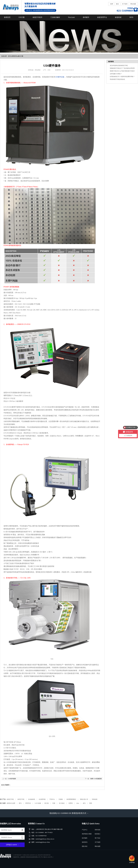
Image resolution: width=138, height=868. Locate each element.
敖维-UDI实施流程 (96, 779)
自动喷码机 (42, 799)
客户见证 (98, 838)
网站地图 (133, 4)
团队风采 (85, 846)
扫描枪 (61, 799)
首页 (9, 56)
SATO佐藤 (38, 803)
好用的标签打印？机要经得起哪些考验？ (122, 77)
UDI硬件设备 (60, 77)
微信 (117, 4)
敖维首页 (7, 17)
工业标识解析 (55, 17)
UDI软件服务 (12, 779)
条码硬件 (86, 17)
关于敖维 (125, 4)
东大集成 (62, 803)
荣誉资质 (98, 830)
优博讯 (71, 803)
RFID (131, 17)
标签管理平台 (102, 17)
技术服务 (85, 838)
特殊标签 (95, 799)
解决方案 (20, 56)
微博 (112, 4)
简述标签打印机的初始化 (117, 79)
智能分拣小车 (84, 799)
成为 (84, 803)
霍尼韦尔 (28, 803)
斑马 (20, 803)
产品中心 (85, 830)
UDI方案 (22, 17)
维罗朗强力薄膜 (87, 834)
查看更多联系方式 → (80, 813)
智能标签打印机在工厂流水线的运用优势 (122, 68)
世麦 (54, 803)
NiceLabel (71, 17)
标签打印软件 (37, 17)
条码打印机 (21, 799)
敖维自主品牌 (11, 803)
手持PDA (52, 799)
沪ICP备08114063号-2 (47, 857)
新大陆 (47, 803)
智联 (91, 803)
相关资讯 (111, 62)
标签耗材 (118, 17)
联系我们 (98, 834)
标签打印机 (10, 799)
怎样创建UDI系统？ (116, 74)
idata (78, 803)
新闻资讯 (14, 56)
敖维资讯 (85, 842)
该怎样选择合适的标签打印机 (119, 65)
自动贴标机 (32, 799)
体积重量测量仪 (71, 799)
